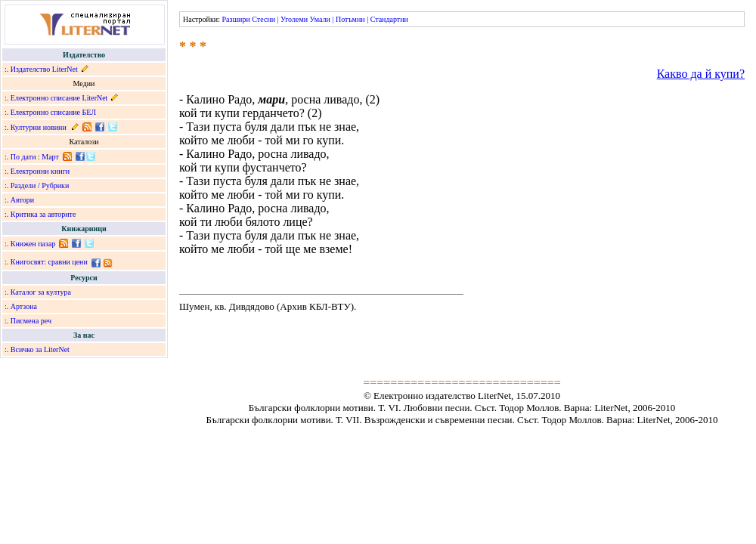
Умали (320, 19)
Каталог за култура (41, 292)
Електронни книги (40, 171)
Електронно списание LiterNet (59, 98)
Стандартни (389, 19)
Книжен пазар (33, 244)
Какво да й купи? (701, 74)
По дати (23, 157)
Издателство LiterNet (44, 69)
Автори (22, 200)
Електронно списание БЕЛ (53, 112)
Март (50, 157)
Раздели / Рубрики (40, 185)
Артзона (24, 306)
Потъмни (350, 19)
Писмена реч (31, 321)
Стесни (263, 19)
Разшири (235, 19)
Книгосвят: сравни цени (49, 262)
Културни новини (39, 127)
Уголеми (294, 19)
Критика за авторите (43, 214)
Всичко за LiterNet (40, 349)
